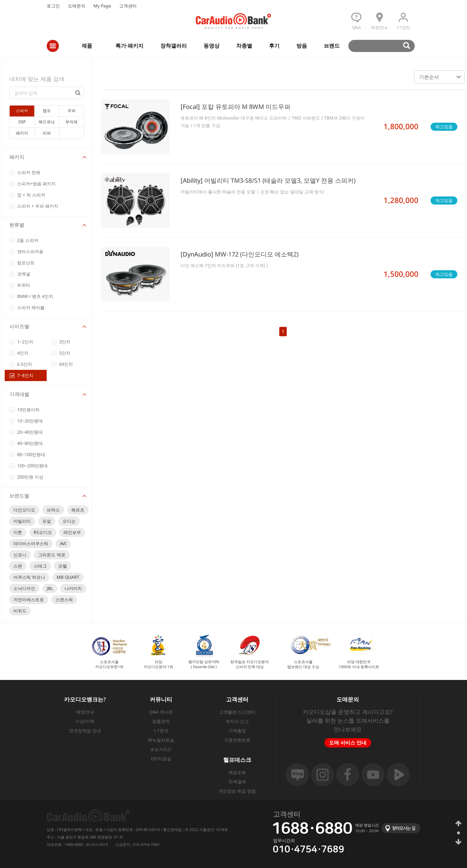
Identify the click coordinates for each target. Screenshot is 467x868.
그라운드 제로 (52, 555)
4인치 (23, 353)
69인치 (66, 364)
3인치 (65, 342)
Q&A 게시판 (161, 712)
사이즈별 (19, 326)
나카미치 (73, 588)
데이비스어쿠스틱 (31, 543)
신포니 (20, 555)
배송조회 (237, 772)
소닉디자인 (24, 588)
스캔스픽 (64, 599)
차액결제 (237, 782)
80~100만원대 (31, 454)
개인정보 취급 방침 (237, 791)
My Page (102, 6)
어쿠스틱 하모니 (29, 577)
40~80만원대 (30, 443)
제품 (87, 46)
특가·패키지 (130, 46)
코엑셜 (24, 274)
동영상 (212, 46)
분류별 (17, 225)
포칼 (47, 521)
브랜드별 (19, 496)
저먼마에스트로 (29, 599)
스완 (18, 566)
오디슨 (69, 521)
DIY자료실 (161, 759)
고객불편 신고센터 (237, 712)
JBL (50, 588)
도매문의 (77, 6)
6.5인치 (25, 364)
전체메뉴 (53, 46)
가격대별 (19, 394)
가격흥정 (237, 731)
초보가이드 (161, 749)
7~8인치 (25, 375)
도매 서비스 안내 (348, 743)
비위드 (20, 611)
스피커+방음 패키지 (36, 184)
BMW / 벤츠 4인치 (35, 296)
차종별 (244, 46)
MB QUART (68, 577)
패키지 (17, 157)
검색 (384, 46)
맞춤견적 (161, 721)
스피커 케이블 (31, 307)
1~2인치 (25, 342)
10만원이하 (28, 410)
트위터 (24, 285)
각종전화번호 (237, 740)
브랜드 (332, 46)
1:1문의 (161, 731)
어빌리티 (22, 521)
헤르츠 (78, 510)
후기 (274, 46)
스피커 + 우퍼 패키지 (38, 206)
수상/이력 (85, 721)
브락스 (53, 510)
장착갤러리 (174, 46)
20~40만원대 (30, 432)
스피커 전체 (29, 172)
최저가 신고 (237, 721)
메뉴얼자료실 (161, 740)
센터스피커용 (30, 251)
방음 (302, 46)
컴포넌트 (26, 263)
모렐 (63, 566)
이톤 (18, 532)
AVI (63, 543)
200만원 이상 (30, 477)
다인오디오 (24, 510)
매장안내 (85, 712)
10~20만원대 (30, 421)
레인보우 (72, 532)
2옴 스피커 (28, 240)
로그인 (53, 6)
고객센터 (128, 6)
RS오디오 (43, 532)
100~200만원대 (32, 466)
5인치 (65, 353)
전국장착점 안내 (85, 731)
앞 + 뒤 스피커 (31, 195)
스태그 (40, 566)
